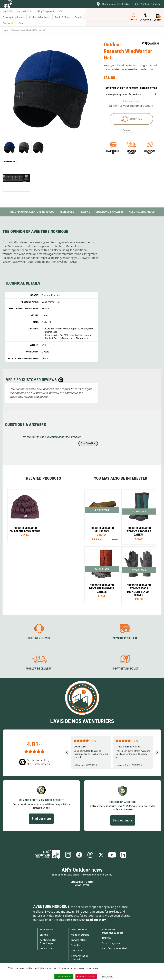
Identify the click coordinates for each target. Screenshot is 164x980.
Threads (90, 855)
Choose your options (116, 95)
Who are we (46, 929)
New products (79, 929)
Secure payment (112, 943)
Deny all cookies (86, 977)
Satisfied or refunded (114, 948)
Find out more (41, 819)
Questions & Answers (109, 212)
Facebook (79, 855)
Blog (48, 855)
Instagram (68, 855)
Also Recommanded (142, 212)
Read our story (96, 920)
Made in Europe (80, 935)
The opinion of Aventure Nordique (32, 212)
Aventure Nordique (51, 906)
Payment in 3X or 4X (125, 638)
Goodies (76, 945)
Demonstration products (80, 957)
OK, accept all (64, 977)
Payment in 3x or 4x (113, 152)
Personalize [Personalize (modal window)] (107, 977)
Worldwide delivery (131, 152)
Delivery (107, 938)
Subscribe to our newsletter (82, 884)
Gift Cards (77, 950)
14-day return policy (150, 152)
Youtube (112, 855)
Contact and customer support (113, 931)
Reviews (85, 212)
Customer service (39, 638)
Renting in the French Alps (48, 942)
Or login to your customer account (131, 106)
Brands (44, 935)
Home (5, 30)
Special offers (79, 940)
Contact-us (46, 948)
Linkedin (123, 855)
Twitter (101, 855)
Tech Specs (67, 212)
